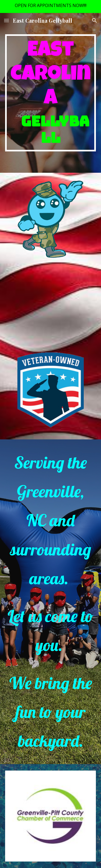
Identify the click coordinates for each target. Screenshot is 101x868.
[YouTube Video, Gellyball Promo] (51, 303)
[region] (50, 6)
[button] (6, 20)
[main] (51, 93)
